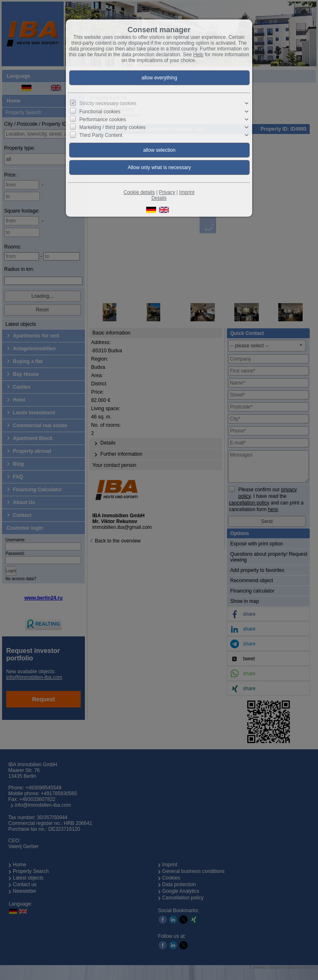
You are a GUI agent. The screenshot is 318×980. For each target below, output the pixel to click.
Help (198, 55)
